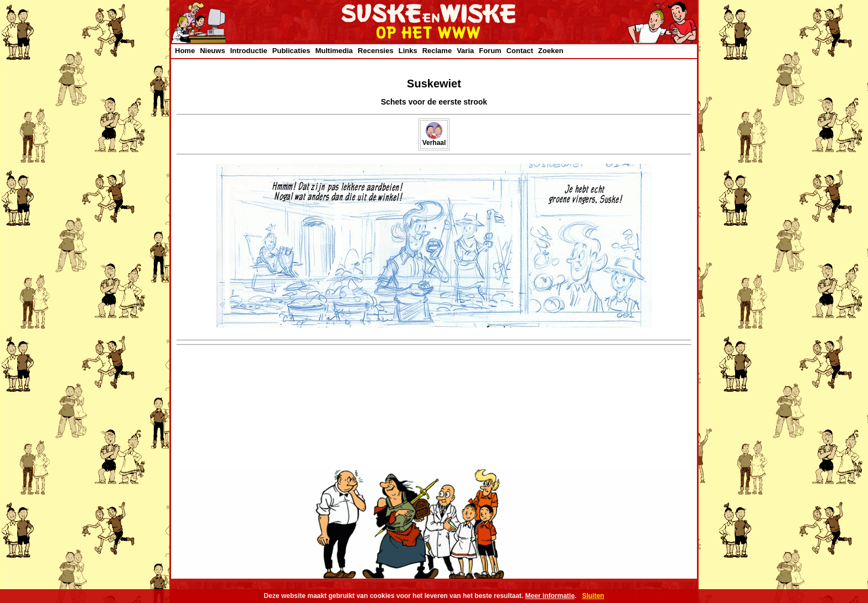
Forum (490, 51)
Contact (520, 51)
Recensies (375, 51)
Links (408, 51)
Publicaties (291, 51)
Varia (465, 51)
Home (185, 51)
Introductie (249, 51)
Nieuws (213, 51)
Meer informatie (550, 596)
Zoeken (551, 51)
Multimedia (334, 51)
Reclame (437, 51)
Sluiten (593, 596)
